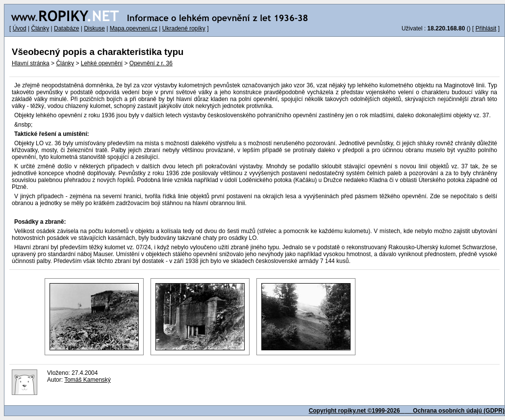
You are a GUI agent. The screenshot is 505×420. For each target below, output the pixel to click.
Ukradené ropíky (184, 28)
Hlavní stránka (31, 63)
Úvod (20, 28)
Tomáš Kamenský (88, 380)
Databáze (66, 28)
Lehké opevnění (102, 63)
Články (40, 28)
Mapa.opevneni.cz (134, 28)
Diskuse (94, 28)
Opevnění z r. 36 (151, 63)
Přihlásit (486, 28)
